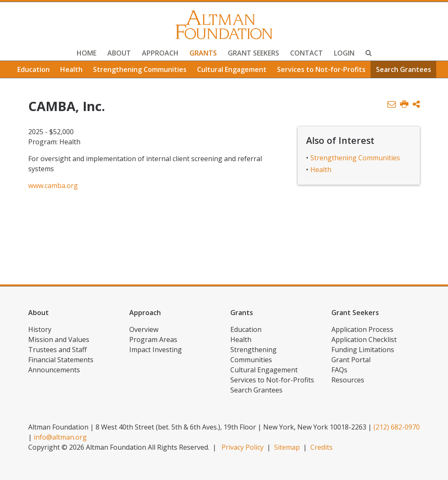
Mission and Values (59, 339)
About (119, 53)
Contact (307, 53)
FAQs (339, 370)
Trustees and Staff (57, 350)
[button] (416, 105)
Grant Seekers (253, 53)
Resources (348, 380)
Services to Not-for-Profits (321, 69)
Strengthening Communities (140, 69)
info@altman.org (60, 437)
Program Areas (153, 339)
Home (87, 53)
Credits (321, 447)
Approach (160, 53)
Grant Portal (351, 360)
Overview (144, 329)
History (40, 329)
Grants (203, 53)
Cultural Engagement (232, 69)
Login (344, 53)
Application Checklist (364, 339)
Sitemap (287, 447)
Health (71, 69)
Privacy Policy (243, 447)
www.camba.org (53, 186)
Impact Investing (156, 350)
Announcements (54, 370)
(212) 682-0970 (397, 427)
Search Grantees (404, 69)
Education (33, 69)
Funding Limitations (363, 350)
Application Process (362, 329)
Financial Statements (61, 360)
